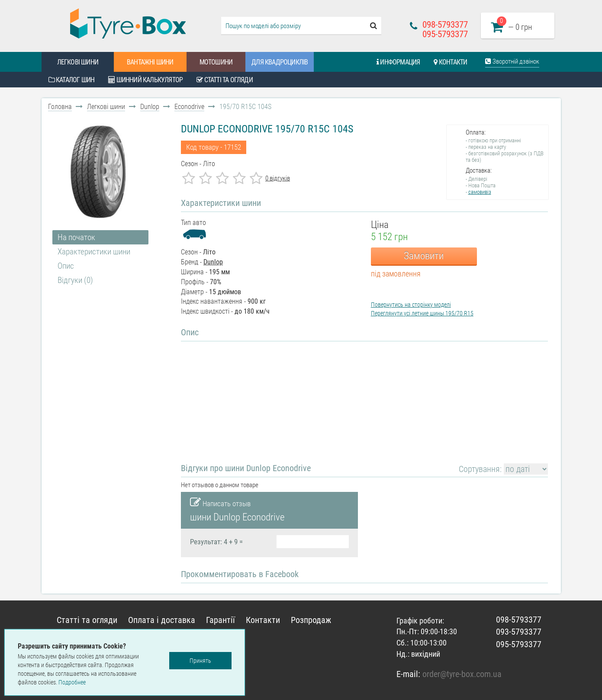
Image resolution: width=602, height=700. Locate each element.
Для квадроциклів (280, 62)
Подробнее (72, 682)
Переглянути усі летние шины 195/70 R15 (422, 313)
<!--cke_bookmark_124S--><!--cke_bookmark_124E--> (273, 397)
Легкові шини (78, 62)
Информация (398, 62)
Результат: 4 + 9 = (216, 542)
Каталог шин (72, 80)
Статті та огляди (225, 80)
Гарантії (221, 620)
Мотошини (216, 62)
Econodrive (189, 107)
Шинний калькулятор (145, 80)
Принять (200, 661)
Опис (66, 266)
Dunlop (150, 107)
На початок (76, 237)
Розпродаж (311, 620)
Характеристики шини (94, 252)
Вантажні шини (150, 62)
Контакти (450, 62)
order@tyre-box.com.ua (462, 674)
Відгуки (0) (75, 280)
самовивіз (480, 192)
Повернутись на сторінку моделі (411, 305)
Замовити (424, 256)
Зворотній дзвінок (512, 61)
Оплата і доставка (162, 620)
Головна (60, 107)
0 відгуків (278, 178)
